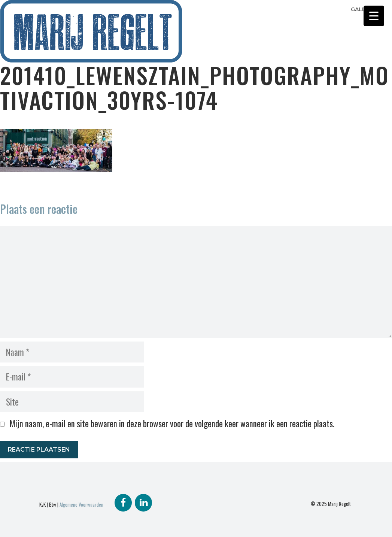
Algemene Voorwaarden (81, 504)
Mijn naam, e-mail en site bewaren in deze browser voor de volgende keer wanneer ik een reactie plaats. (172, 424)
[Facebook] (123, 503)
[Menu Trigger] (374, 16)
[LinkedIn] (143, 503)
